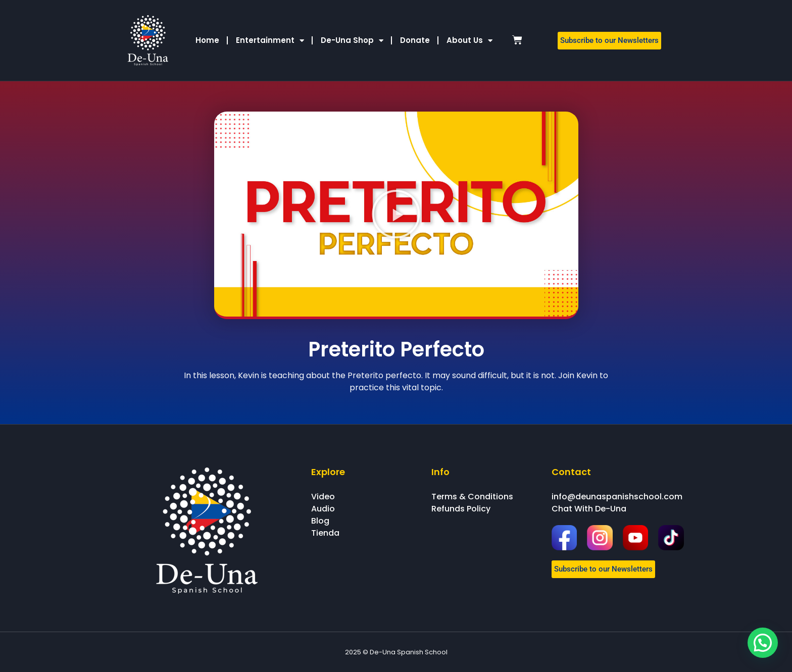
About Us (469, 41)
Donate (415, 40)
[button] (396, 214)
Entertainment (270, 41)
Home (207, 40)
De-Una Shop (352, 41)
